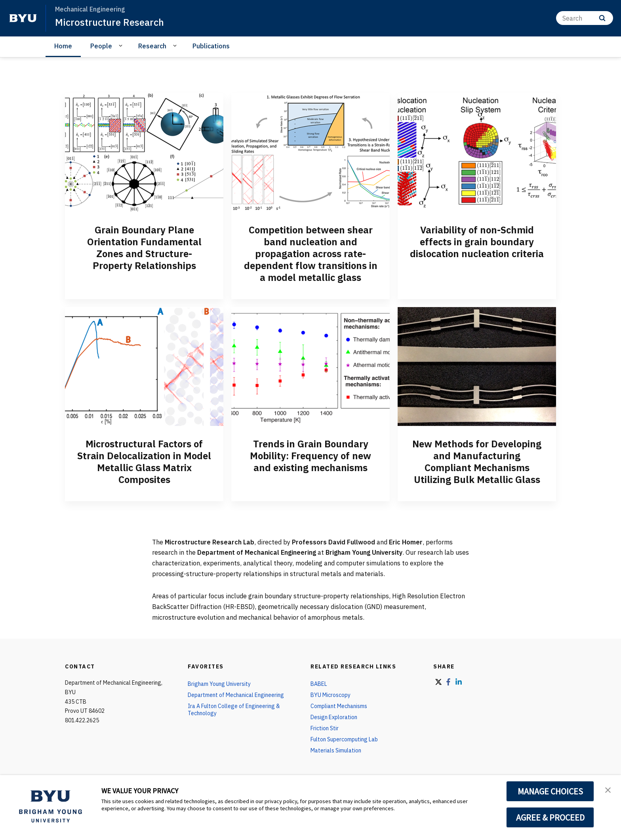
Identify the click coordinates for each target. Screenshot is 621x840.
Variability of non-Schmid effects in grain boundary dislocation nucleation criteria (477, 242)
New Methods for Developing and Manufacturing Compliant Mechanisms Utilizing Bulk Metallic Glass (477, 462)
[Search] (585, 18)
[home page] (23, 18)
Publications (211, 46)
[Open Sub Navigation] (122, 46)
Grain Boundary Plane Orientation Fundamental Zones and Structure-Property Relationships (144, 248)
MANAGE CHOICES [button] (550, 791)
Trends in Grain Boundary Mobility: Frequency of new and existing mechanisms (310, 456)
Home (63, 46)
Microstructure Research (110, 22)
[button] (608, 789)
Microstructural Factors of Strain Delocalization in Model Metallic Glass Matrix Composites (144, 462)
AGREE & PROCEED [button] (550, 817)
